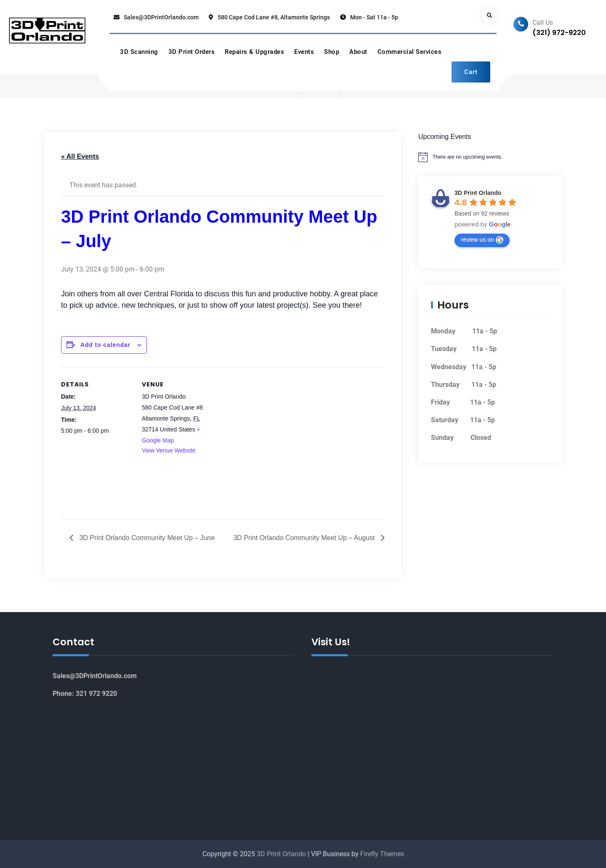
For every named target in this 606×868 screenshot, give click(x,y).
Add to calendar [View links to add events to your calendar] (106, 345)
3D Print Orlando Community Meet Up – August (305, 538)
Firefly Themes (382, 854)
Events (304, 52)
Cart (471, 72)
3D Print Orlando (478, 193)
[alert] (490, 157)
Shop (332, 52)
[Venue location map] (267, 425)
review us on (482, 240)
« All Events (80, 156)
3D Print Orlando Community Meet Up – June (146, 538)
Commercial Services (410, 52)
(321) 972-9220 (559, 33)
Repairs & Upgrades (254, 52)
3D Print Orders (192, 52)
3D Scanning (139, 52)
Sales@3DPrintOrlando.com (161, 17)
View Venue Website (169, 450)
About (358, 52)
